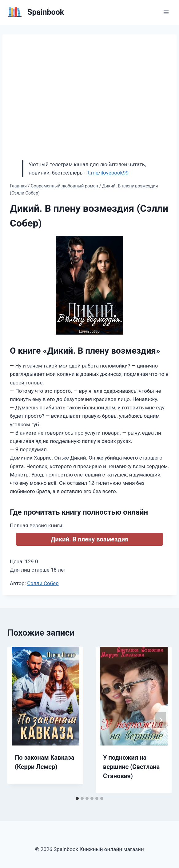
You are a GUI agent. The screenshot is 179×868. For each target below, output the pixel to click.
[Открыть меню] (166, 12)
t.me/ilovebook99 (108, 173)
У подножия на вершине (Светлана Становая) (131, 767)
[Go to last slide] (18, 720)
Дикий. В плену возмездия (90, 539)
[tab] (77, 798)
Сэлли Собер (43, 583)
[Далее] (161, 720)
